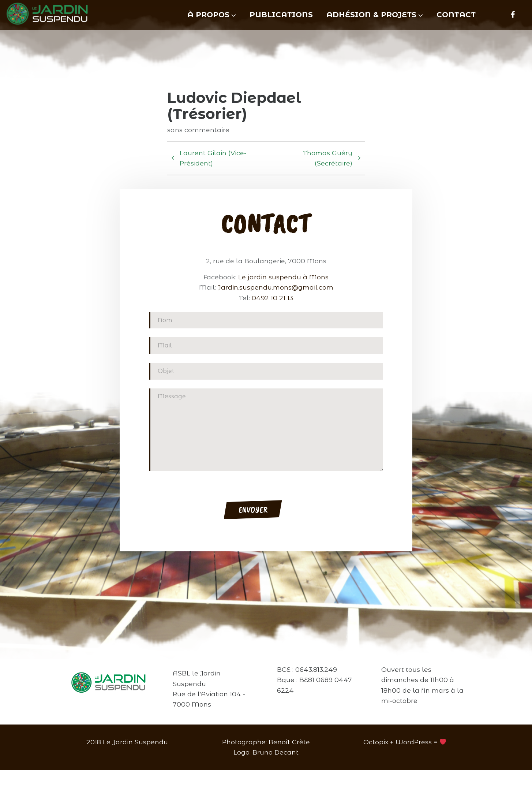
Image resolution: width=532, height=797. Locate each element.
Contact (456, 15)
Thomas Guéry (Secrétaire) (321, 172)
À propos (208, 15)
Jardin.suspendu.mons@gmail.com (276, 343)
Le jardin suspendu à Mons (283, 333)
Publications (281, 15)
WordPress (414, 769)
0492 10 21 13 (272, 353)
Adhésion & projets (371, 15)
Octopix (376, 769)
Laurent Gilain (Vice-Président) (213, 172)
